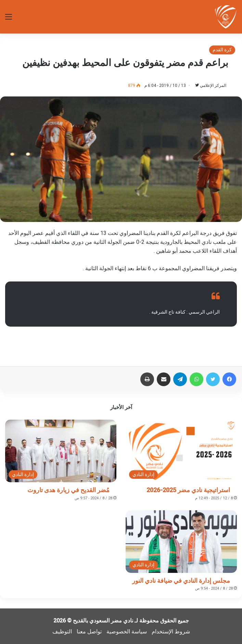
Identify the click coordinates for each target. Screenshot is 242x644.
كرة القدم (222, 50)
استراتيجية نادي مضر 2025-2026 (188, 490)
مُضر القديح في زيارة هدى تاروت (68, 490)
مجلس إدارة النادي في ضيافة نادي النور (181, 581)
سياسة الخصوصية (127, 632)
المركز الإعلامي (213, 86)
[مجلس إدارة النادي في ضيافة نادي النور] (181, 542)
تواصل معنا (89, 632)
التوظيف (62, 632)
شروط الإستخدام (171, 632)
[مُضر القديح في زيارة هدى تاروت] (61, 451)
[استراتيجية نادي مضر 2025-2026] (181, 451)
